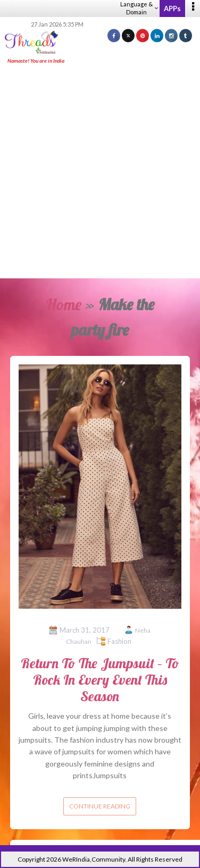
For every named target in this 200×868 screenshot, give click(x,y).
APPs (172, 8)
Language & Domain (139, 8)
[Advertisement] (100, 172)
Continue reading (100, 806)
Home (64, 304)
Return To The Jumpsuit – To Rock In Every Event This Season (100, 680)
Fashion (119, 641)
